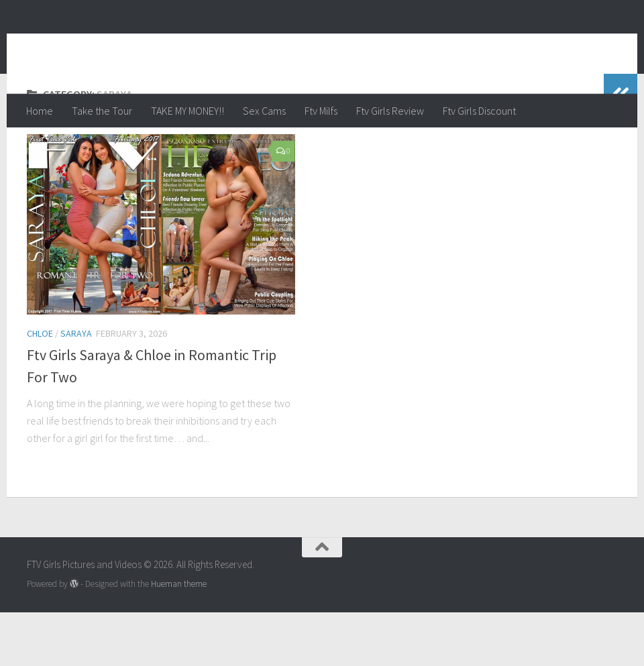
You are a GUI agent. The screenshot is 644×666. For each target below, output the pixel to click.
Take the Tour (102, 111)
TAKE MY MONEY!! (187, 111)
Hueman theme (179, 637)
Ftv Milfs (321, 111)
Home (40, 111)
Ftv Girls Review (390, 111)
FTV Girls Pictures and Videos (199, 46)
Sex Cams (264, 111)
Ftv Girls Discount (479, 111)
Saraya (76, 387)
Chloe (40, 387)
